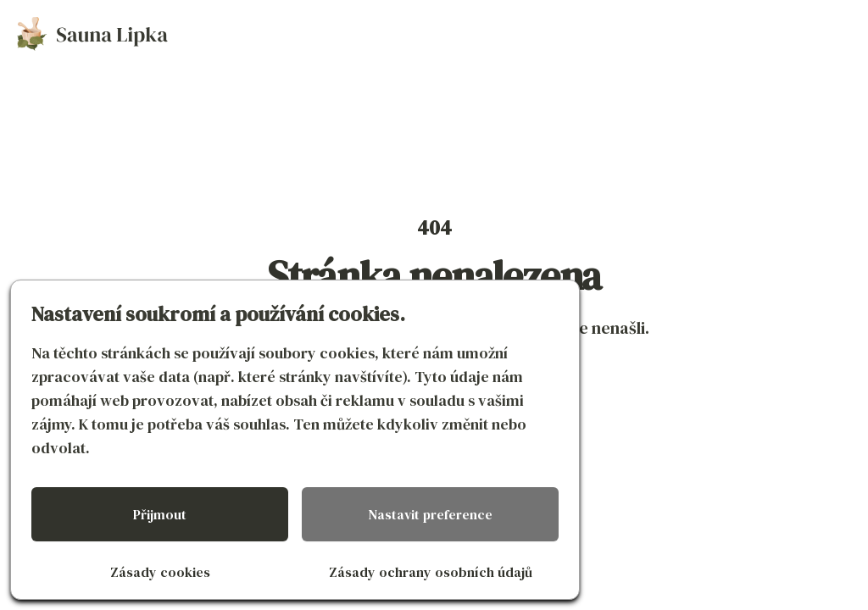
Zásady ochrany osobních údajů (431, 572)
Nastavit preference (431, 514)
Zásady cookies (160, 572)
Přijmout (160, 514)
